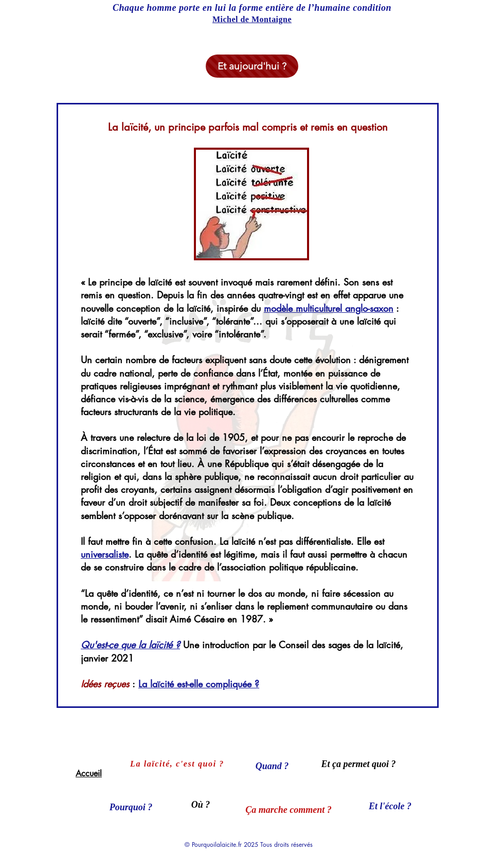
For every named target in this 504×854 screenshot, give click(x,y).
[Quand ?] (272, 766)
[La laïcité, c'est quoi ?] (178, 764)
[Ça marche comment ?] (289, 810)
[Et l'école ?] (390, 806)
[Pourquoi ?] (131, 807)
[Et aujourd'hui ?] (252, 66)
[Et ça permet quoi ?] (358, 764)
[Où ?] (201, 805)
